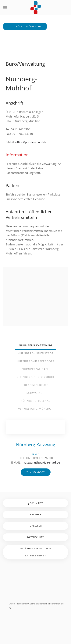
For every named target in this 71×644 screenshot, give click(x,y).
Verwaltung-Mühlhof (36, 409)
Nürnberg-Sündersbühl (36, 377)
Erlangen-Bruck (36, 385)
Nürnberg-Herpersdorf (35, 361)
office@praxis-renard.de (31, 142)
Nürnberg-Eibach (36, 369)
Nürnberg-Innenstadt (35, 353)
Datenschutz (35, 537)
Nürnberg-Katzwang (36, 345)
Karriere (36, 515)
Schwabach (35, 393)
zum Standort (36, 472)
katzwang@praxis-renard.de (42, 462)
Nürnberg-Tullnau (36, 401)
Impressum (36, 526)
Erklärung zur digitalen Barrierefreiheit (35, 552)
